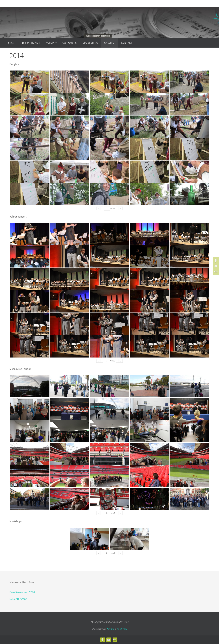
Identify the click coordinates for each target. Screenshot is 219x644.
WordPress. (122, 629)
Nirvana (110, 629)
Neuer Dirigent (18, 599)
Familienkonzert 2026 (22, 592)
